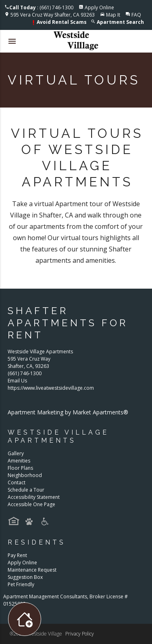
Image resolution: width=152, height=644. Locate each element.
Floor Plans (20, 468)
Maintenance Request (32, 570)
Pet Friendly (21, 584)
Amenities (19, 461)
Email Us (17, 381)
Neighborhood (25, 475)
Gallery (16, 453)
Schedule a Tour (26, 490)
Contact (17, 482)
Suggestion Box (25, 577)
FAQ (136, 15)
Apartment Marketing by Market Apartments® (68, 412)
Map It (113, 15)
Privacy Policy (80, 634)
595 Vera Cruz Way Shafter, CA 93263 (53, 15)
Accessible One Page (31, 504)
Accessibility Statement (34, 497)
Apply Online (99, 7)
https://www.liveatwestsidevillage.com (51, 388)
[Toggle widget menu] (25, 619)
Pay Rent (17, 555)
